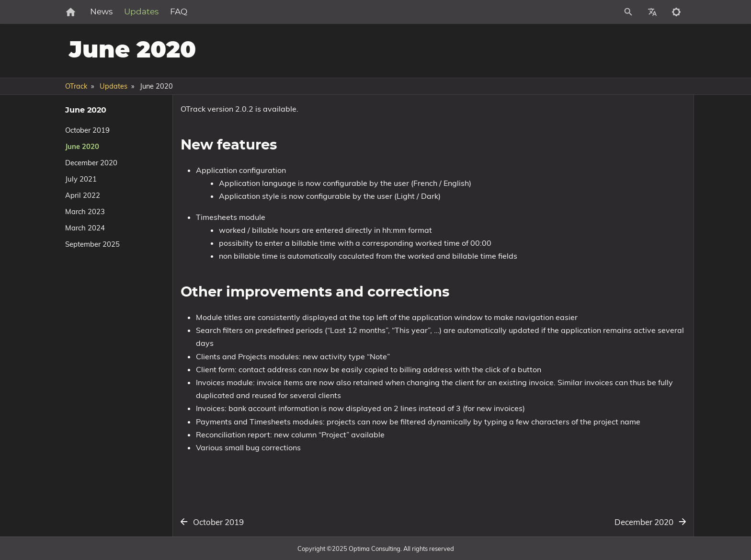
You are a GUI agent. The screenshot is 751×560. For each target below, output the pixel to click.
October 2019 (87, 130)
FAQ (210, 12)
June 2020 (82, 146)
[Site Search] (586, 12)
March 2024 (85, 228)
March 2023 (85, 211)
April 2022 (83, 195)
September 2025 (92, 244)
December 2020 (91, 163)
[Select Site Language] (652, 12)
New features (573, 132)
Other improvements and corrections (608, 141)
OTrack (76, 86)
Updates (173, 12)
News (133, 12)
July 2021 (81, 179)
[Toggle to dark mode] (676, 12)
